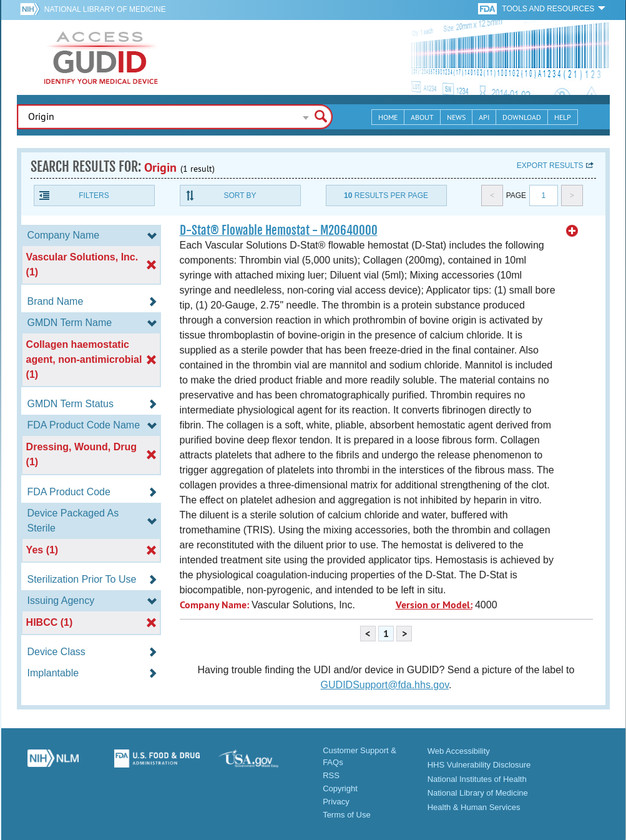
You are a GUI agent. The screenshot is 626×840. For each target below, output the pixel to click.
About (422, 117)
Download (522, 117)
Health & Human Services (474, 807)
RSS (331, 775)
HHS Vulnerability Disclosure (479, 765)
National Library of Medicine (105, 9)
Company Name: (214, 605)
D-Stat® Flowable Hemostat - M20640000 (279, 230)
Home (388, 117)
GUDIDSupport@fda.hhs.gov (385, 685)
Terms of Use (347, 815)
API (484, 117)
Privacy (336, 802)
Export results (550, 166)
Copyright (340, 788)
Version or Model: (434, 605)
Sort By (240, 195)
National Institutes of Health (477, 779)
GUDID (101, 57)
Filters (94, 195)
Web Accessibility (459, 751)
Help (563, 117)
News (456, 117)
